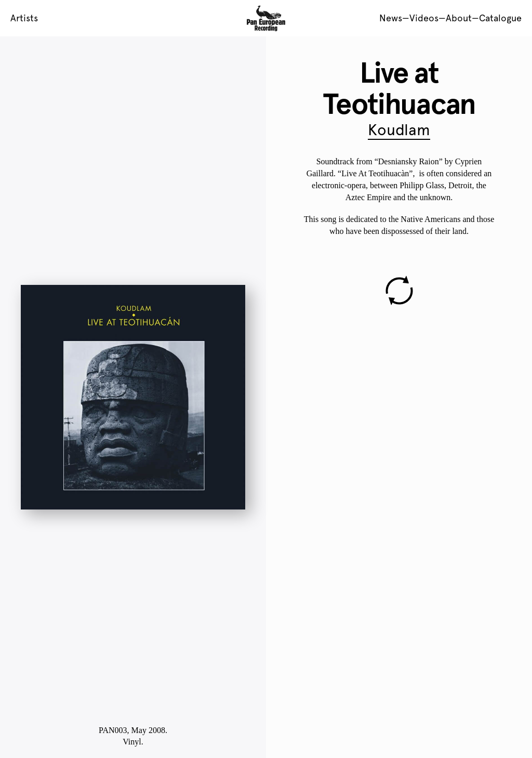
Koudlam (399, 130)
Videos (424, 18)
